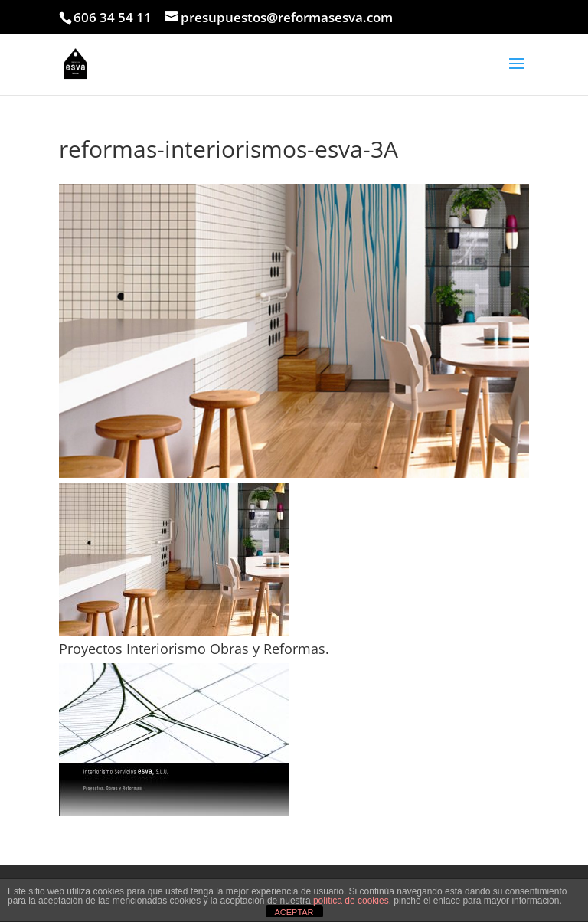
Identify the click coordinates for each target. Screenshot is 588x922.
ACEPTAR (294, 912)
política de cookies (351, 901)
